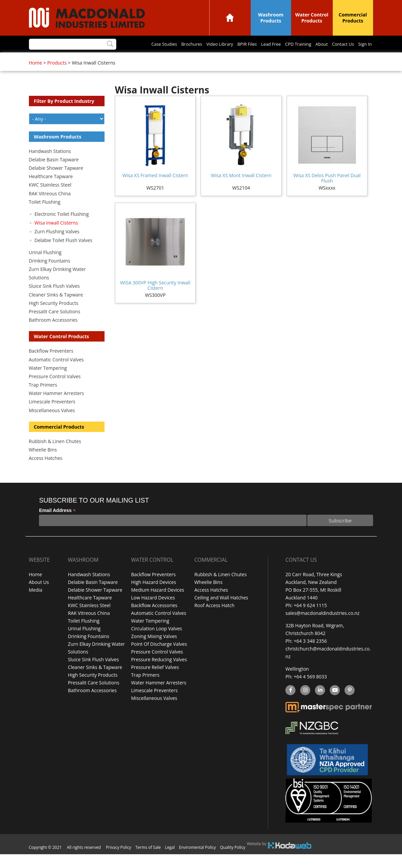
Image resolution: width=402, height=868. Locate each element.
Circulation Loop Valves (156, 642)
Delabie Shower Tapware (56, 182)
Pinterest (349, 704)
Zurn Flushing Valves (57, 245)
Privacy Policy (118, 861)
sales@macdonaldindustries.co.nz (322, 627)
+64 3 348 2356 (310, 655)
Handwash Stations (50, 165)
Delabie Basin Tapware (54, 173)
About (228, 59)
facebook (290, 704)
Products (57, 76)
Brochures (81, 59)
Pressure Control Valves (55, 390)
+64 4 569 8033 (310, 690)
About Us (39, 596)
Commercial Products (353, 18)
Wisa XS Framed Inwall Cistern (155, 189)
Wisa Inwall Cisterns (56, 236)
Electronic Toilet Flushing (62, 228)
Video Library (113, 59)
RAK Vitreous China (50, 207)
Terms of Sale (148, 861)
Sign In (278, 59)
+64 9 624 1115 (310, 619)
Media (36, 604)
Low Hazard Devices (153, 611)
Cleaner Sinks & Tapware (56, 308)
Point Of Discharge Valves (159, 658)
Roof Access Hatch (214, 619)
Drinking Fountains (50, 274)
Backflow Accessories (154, 619)
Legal (170, 861)
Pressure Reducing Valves (159, 673)
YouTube (334, 704)
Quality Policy (233, 861)
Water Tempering (48, 382)
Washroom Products (271, 18)
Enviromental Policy (198, 861)
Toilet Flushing (45, 216)
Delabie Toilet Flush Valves (64, 254)
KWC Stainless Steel (50, 199)
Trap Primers (43, 399)
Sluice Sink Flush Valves (54, 300)
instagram (305, 704)
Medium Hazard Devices (158, 604)
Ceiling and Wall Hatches (221, 611)
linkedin (320, 704)
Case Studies (50, 59)
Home (230, 18)
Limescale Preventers (52, 415)
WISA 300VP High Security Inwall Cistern (155, 299)
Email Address (57, 524)
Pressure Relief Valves (155, 681)
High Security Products (54, 317)
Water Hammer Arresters (56, 407)
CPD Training (201, 59)
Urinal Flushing (45, 266)
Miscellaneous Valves (52, 424)
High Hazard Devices (154, 596)
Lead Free (171, 59)
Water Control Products (312, 18)
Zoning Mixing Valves (154, 650)
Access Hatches (46, 472)
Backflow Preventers (51, 365)
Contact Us (253, 59)
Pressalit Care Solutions (55, 325)
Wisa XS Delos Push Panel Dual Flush (327, 192)
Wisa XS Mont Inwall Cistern (241, 189)
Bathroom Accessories (53, 334)
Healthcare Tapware (51, 190)
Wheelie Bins (43, 463)
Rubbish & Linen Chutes (55, 455)
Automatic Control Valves (56, 373)
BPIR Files (143, 59)
